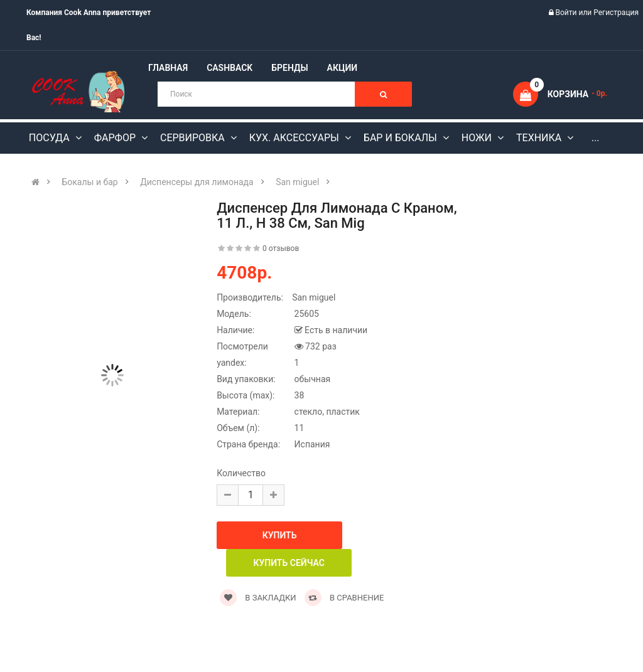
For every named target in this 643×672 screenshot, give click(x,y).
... (596, 138)
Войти (567, 13)
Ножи (478, 138)
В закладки (258, 598)
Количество (241, 473)
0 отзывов (281, 248)
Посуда (51, 138)
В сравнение (344, 598)
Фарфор (116, 138)
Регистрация (616, 13)
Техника (540, 138)
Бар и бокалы (402, 138)
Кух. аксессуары (295, 138)
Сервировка (194, 138)
